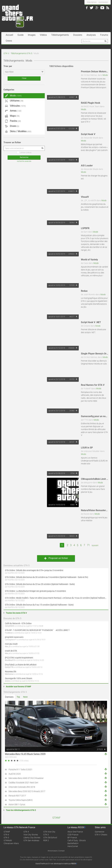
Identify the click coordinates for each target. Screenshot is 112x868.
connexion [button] (103, 2)
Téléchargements (60, 35)
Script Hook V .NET (91, 322)
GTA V (6, 53)
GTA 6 (6, 835)
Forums (104, 35)
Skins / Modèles (18, 131)
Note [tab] (25, 697)
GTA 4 (26, 832)
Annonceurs (52, 851)
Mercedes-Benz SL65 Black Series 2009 (25, 754)
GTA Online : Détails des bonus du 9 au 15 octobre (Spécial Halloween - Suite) (39, 605)
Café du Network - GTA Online (18, 623)
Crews (9, 41)
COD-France (73, 835)
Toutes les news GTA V (16, 613)
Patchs (13, 121)
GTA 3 (46, 835)
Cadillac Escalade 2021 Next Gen (23, 783)
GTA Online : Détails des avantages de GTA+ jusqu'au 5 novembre (34, 570)
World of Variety (89, 260)
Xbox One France (75, 832)
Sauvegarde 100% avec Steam (19, 678)
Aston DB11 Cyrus (17, 804)
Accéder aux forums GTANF (19, 686)
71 (88, 545)
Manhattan (9, 674)
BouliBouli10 (10, 660)
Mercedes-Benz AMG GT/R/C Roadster (26, 778)
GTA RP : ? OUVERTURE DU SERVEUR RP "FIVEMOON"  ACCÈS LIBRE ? (37, 630)
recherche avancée (24, 161)
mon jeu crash (11, 644)
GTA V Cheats (101, 835)
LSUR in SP (87, 448)
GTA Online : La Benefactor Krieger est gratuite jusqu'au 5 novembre (35, 591)
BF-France (72, 838)
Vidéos (43, 35)
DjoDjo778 (9, 667)
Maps (12, 116)
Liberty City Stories (32, 838)
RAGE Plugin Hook (91, 103)
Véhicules (15, 106)
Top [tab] (18, 697)
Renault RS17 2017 (17, 796)
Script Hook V (88, 134)
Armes (13, 111)
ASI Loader (87, 166)
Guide (20, 35)
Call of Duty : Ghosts (77, 840)
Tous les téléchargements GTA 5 (21, 810)
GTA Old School (50, 838)
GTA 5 (6, 838)
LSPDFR (85, 228)
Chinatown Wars (11, 843)
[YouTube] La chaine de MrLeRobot (21, 665)
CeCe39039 (10, 626)
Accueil (9, 35)
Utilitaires (14, 101)
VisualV (85, 197)
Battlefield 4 (73, 843)
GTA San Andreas (31, 840)
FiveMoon (9, 633)
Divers (12, 126)
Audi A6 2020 (15, 774)
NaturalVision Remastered (95, 510)
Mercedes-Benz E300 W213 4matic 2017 (27, 791)
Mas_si (8, 647)
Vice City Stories (31, 835)
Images (32, 35)
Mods (105, 75)
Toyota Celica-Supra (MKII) (21, 800)
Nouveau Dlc (11, 671)
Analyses (91, 35)
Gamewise (100, 832)
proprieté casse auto (14, 637)
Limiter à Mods (24, 153)
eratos (7, 681)
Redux (84, 291)
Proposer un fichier (56, 558)
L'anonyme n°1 (11, 640)
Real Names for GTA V (93, 385)
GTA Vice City (49, 832)
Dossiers (78, 35)
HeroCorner (73, 846)
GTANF (56, 818)
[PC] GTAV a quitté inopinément (19, 658)
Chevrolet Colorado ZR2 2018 (22, 787)
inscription (92, 2)
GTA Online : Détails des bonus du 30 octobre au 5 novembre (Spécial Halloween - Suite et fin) (47, 577)
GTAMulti (8, 840)
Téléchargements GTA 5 (21, 53)
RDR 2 (46, 840)
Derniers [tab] (9, 697)
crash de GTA (11, 651)
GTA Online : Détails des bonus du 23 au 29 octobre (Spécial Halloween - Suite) (40, 584)
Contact (62, 851)
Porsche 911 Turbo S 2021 (20, 769)
